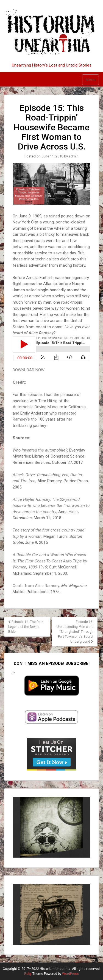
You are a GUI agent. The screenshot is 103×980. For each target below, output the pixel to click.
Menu (91, 80)
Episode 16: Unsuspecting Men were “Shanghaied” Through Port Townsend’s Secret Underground (75, 632)
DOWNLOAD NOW (29, 370)
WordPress (70, 974)
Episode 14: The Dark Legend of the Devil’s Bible (26, 627)
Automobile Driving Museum (38, 407)
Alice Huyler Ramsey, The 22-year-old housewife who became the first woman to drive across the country (51, 506)
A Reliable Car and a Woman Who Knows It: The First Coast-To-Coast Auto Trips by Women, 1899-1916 (50, 561)
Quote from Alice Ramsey (36, 586)
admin (74, 156)
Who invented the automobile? (40, 450)
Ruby (28, 974)
